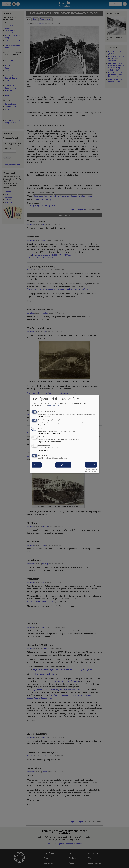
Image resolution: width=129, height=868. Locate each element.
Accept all (91, 465)
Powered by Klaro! (91, 470)
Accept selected (63, 465)
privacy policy (53, 405)
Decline (37, 465)
